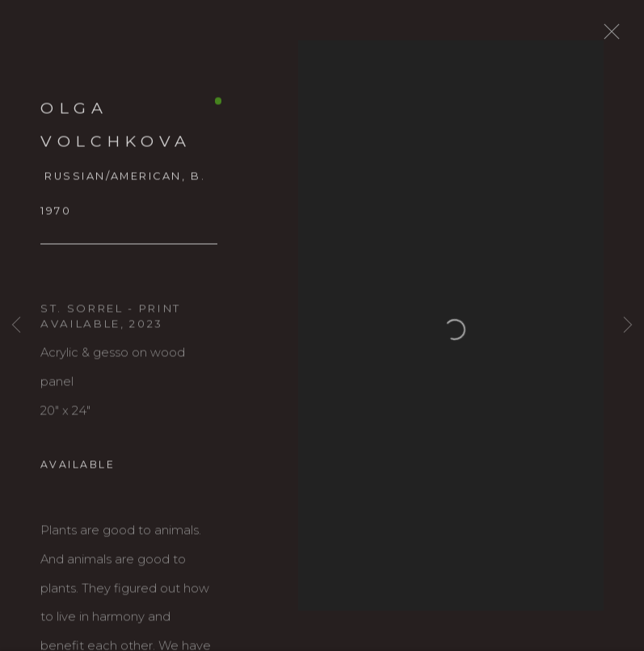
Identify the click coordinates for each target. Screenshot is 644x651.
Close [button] (631, 36)
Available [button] (78, 474)
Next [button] (628, 325)
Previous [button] (16, 325)
